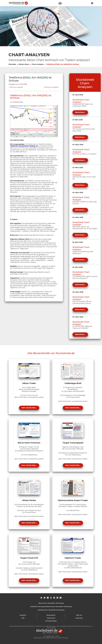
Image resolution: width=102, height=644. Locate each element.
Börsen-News (24, 64)
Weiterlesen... (80, 112)
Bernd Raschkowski (31, 395)
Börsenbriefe (51, 615)
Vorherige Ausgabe (51, 87)
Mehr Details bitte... (29, 408)
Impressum (79, 618)
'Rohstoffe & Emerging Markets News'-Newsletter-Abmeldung (51, 607)
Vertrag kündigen (51, 621)
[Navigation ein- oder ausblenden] (92, 3)
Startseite (12, 64)
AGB (23, 618)
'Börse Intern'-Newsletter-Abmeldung (51, 603)
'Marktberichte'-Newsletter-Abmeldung (51, 610)
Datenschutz (51, 618)
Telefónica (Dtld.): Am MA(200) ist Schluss (63, 64)
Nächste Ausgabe (16, 87)
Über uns (79, 615)
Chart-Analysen (38, 64)
